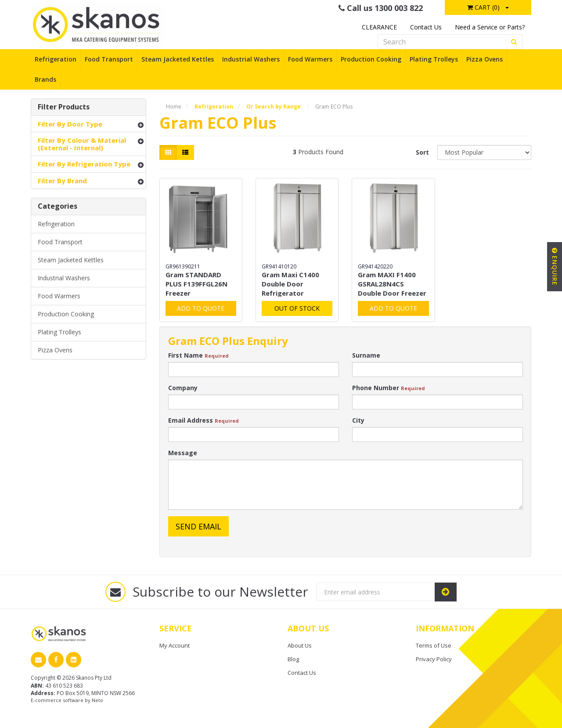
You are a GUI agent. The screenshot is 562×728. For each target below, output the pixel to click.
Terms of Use (434, 645)
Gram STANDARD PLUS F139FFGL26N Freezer (196, 284)
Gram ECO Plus (334, 107)
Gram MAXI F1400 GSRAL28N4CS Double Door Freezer (392, 284)
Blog (293, 659)
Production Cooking (371, 59)
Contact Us (426, 27)
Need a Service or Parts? (490, 27)
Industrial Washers (251, 59)
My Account (175, 645)
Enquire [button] (555, 267)
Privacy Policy (434, 659)
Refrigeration (56, 59)
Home (174, 107)
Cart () (483, 7)
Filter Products (64, 107)
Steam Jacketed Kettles (178, 59)
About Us (300, 645)
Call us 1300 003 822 (381, 8)
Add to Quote (201, 308)
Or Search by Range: (274, 107)
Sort (422, 152)
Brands (45, 79)
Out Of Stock (297, 308)
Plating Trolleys (434, 59)
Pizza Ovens (485, 59)
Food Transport (109, 59)
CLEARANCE (379, 27)
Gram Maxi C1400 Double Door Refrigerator (290, 284)
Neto (97, 700)
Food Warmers (310, 59)
